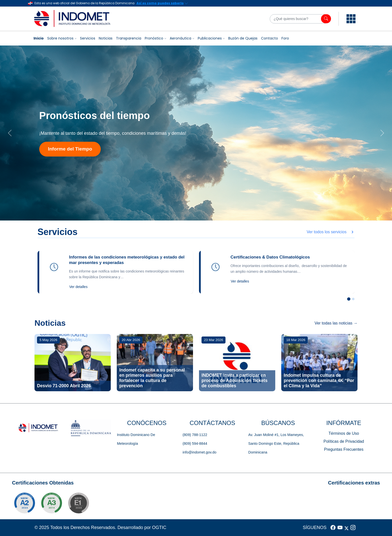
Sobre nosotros (60, 38)
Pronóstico (154, 38)
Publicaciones (210, 38)
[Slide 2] (353, 299)
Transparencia (129, 38)
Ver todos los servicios (331, 232)
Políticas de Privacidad (344, 441)
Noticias (106, 38)
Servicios (88, 38)
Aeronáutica (180, 38)
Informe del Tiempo (70, 149)
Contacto (269, 38)
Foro (285, 38)
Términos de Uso (344, 433)
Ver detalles (78, 287)
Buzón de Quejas (243, 38)
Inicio (39, 38)
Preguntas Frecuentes (344, 449)
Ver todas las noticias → (336, 323)
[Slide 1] (349, 299)
